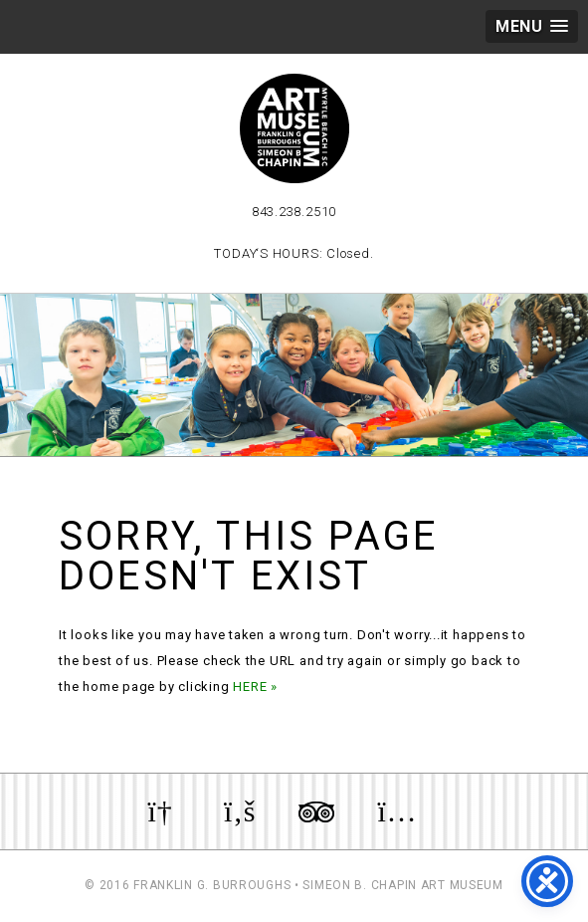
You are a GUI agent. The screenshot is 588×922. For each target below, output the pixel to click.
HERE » (255, 687)
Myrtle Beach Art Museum (294, 128)
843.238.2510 (294, 212)
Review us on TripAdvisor (316, 811)
